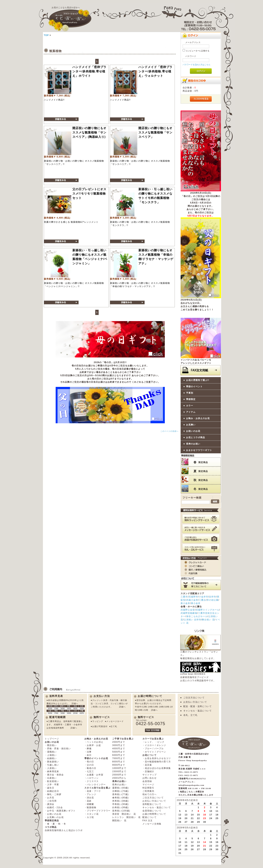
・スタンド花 (91, 814)
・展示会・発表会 (54, 775)
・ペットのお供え (94, 742)
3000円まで (119, 745)
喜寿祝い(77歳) (120, 794)
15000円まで (119, 771)
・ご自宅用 (51, 801)
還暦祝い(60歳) (120, 788)
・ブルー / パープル (153, 749)
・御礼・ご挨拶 (53, 794)
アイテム (191, 412)
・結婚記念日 (52, 791)
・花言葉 (147, 765)
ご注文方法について (194, 698)
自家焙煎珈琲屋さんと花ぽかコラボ (64, 830)
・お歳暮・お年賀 (94, 775)
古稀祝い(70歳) (120, 791)
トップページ (52, 739)
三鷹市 (184, 597)
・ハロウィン (91, 778)
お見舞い (191, 425)
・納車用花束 (52, 771)
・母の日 (89, 762)
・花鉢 (88, 801)
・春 (47, 824)
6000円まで (119, 755)
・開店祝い (51, 745)
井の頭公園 (213, 600)
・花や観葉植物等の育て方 (157, 762)
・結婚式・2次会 (54, 807)
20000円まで (119, 775)
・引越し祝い (52, 765)
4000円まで (119, 749)
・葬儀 (88, 749)
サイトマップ (150, 775)
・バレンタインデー (95, 785)
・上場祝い (51, 755)
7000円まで (119, 758)
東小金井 (196, 603)
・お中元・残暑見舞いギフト (60, 811)
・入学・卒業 (52, 785)
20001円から (119, 778)
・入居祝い (51, 768)
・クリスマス (91, 781)
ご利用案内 (148, 791)
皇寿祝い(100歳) (121, 811)
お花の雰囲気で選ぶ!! (198, 380)
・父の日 (89, 765)
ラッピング (98, 721)
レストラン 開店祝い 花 (126, 817)
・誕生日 (49, 788)
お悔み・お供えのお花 (198, 418)
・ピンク (160, 742)
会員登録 (147, 781)
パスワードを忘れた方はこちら (197, 65)
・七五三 (89, 771)
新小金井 (185, 603)
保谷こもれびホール (197, 616)
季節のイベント (194, 387)
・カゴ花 (89, 817)
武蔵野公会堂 (188, 610)
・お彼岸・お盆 (93, 745)
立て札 (114, 726)
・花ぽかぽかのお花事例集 (157, 768)
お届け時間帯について (154, 814)
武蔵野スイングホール (208, 610)
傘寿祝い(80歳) (120, 798)
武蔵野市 (193, 597)
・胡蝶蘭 (89, 804)
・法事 (88, 752)
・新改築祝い (52, 762)
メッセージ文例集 (152, 824)
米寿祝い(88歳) (120, 801)
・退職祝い (51, 752)
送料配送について (152, 804)
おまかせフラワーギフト (199, 450)
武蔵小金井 (192, 600)
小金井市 (204, 597)
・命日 (88, 755)
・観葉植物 (90, 807)
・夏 (53, 824)
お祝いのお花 (193, 431)
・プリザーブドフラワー (97, 811)
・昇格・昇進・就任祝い (58, 749)
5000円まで (119, 752)
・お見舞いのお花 (54, 817)
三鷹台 (202, 600)
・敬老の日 (90, 768)
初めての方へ (150, 794)
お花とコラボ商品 (196, 437)
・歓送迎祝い (52, 781)
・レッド (147, 742)
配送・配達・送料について (198, 706)
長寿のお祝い (193, 444)
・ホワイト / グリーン (154, 752)
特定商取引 (148, 788)
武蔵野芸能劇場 (189, 613)
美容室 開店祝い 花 (124, 814)
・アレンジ (90, 794)
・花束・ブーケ (93, 791)
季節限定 (191, 399)
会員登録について (152, 811)
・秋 (58, 824)
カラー (190, 406)
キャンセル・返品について (198, 711)
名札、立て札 (190, 715)
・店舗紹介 (148, 771)
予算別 (190, 393)
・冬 (64, 824)
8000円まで (119, 762)
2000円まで (119, 742)
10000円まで (119, 768)
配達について (150, 817)
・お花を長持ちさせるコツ (157, 758)
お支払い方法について (195, 702)
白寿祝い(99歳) (120, 807)
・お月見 (49, 798)
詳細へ (75, 703)
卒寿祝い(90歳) (120, 804)
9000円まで (119, 765)
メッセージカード (115, 721)
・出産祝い (51, 778)
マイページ (148, 785)
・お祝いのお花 (53, 814)
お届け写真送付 (100, 726)
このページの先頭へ (169, 431)
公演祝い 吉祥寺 (193, 620)
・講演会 (49, 804)
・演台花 (89, 798)
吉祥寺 (213, 597)
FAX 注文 (148, 821)
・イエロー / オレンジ (154, 745)
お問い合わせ (150, 778)
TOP (46, 35)
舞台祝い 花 (208, 620)
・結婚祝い (51, 758)
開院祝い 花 (119, 821)
